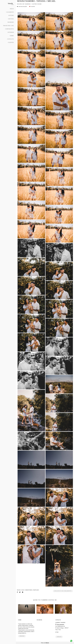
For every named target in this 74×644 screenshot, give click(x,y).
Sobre (12, 36)
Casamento (10, 12)
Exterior (11, 32)
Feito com (45, 643)
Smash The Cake (8, 26)
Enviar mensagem (60, 624)
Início (12, 9)
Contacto (10, 39)
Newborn (11, 22)
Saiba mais (22, 636)
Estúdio (11, 15)
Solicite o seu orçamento (63, 591)
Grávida (11, 19)
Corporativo (9, 29)
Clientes (11, 42)
